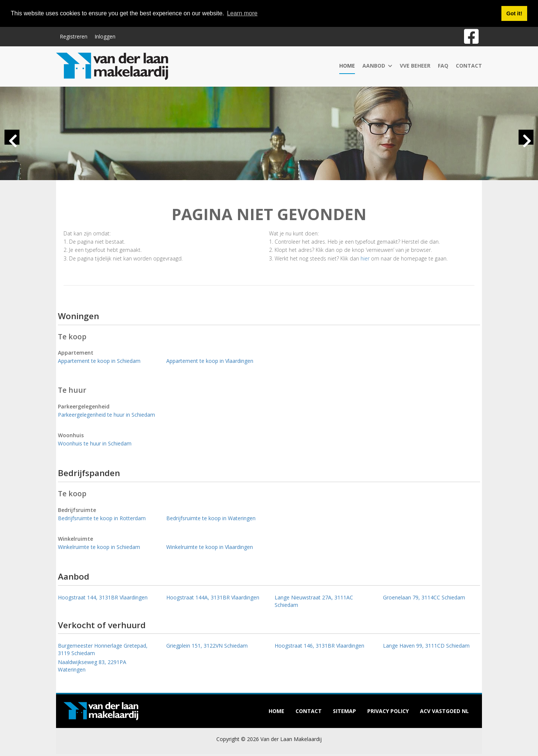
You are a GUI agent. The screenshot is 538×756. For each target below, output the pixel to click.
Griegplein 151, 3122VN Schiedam (207, 646)
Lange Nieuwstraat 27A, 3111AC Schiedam (314, 601)
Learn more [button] (242, 13)
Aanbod (377, 66)
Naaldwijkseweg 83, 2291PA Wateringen (92, 666)
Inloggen (105, 36)
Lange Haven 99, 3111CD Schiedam (426, 646)
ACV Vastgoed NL (444, 711)
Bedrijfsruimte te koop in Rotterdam (102, 518)
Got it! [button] (514, 13)
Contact (469, 66)
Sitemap (344, 711)
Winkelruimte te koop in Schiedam (99, 547)
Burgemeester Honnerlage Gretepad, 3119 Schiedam (103, 649)
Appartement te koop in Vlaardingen (210, 361)
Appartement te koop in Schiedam (99, 361)
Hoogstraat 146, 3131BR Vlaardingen (319, 646)
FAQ (443, 66)
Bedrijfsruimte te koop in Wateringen (211, 518)
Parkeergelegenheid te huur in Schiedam (106, 415)
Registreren (74, 36)
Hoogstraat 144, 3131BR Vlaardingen (103, 597)
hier (365, 258)
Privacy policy (388, 711)
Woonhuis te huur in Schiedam (95, 443)
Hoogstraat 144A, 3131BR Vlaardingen (213, 597)
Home (347, 66)
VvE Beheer (415, 66)
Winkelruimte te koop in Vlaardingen (210, 547)
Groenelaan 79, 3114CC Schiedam (424, 597)
